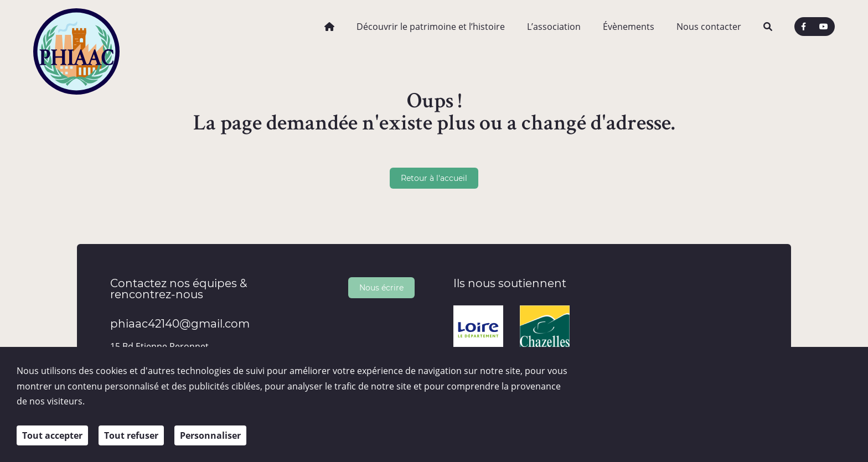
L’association (554, 27)
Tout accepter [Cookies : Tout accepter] (52, 435)
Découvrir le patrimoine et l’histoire (431, 27)
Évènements (629, 27)
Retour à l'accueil (434, 178)
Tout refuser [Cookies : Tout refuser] (131, 435)
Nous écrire (381, 287)
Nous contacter (709, 27)
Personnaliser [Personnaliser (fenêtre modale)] (210, 435)
